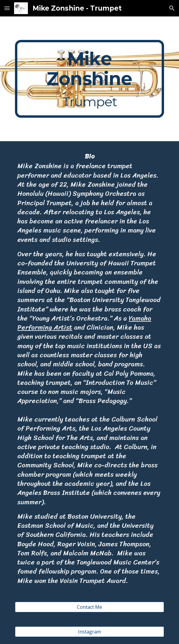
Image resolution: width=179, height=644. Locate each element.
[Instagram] (89, 632)
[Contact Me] (89, 607)
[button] (7, 8)
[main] (89, 79)
